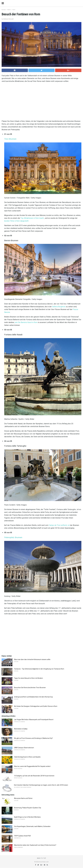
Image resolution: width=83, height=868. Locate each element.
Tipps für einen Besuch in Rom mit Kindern (28, 678)
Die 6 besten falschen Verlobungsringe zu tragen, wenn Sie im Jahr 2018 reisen (41, 785)
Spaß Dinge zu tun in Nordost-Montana (27, 817)
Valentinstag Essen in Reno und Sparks (27, 757)
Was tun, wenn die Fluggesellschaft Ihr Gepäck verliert (32, 766)
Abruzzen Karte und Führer (23, 798)
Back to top (42, 858)
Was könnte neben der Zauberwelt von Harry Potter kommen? (35, 845)
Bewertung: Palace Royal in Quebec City (28, 808)
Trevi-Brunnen (10, 139)
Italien (9, 10)
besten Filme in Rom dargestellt (16, 221)
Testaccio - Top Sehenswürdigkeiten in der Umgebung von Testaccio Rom (39, 669)
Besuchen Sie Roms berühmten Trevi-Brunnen (30, 688)
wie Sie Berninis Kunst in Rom (26, 322)
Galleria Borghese (59, 307)
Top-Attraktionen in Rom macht (32, 218)
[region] (41, 102)
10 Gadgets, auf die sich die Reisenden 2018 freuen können (34, 776)
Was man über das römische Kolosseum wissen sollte (32, 659)
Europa (4, 10)
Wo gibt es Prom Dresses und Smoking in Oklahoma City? (33, 738)
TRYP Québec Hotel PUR (22, 836)
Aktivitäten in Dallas (21, 729)
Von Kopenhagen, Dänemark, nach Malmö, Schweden (32, 826)
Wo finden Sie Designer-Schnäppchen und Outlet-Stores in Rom (36, 706)
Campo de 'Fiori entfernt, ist (59, 525)
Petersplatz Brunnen (13, 537)
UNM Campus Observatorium (24, 748)
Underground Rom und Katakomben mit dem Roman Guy (33, 697)
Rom (14, 10)
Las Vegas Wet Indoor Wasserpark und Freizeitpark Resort (34, 720)
